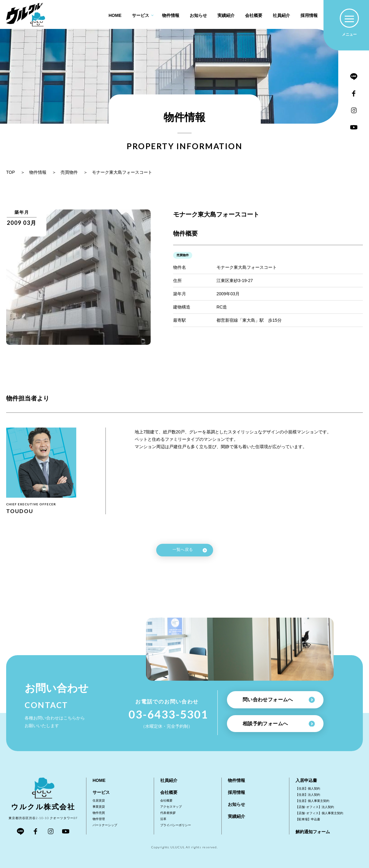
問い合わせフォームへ (279, 700)
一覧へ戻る (190, 550)
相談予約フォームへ (279, 724)
